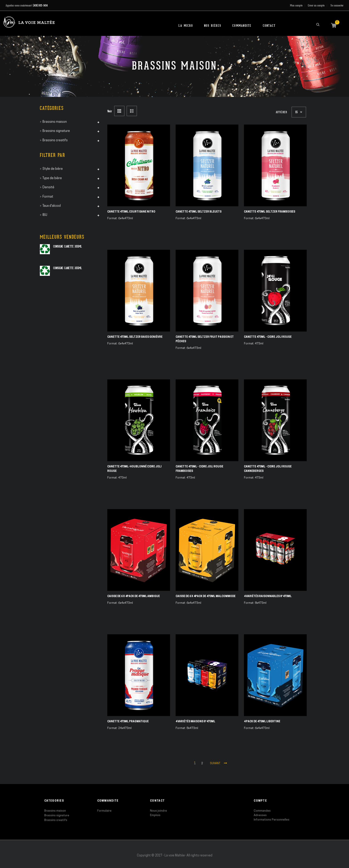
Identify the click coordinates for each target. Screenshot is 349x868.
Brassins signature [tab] (56, 131)
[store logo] (29, 22)
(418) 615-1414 (40, 5)
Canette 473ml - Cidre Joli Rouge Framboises (199, 469)
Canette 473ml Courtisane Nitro (131, 212)
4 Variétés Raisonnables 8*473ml (268, 596)
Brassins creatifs (56, 820)
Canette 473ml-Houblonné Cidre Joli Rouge (134, 469)
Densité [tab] (48, 187)
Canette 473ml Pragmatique (128, 722)
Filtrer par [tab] (53, 155)
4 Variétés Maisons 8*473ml (195, 722)
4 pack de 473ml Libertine (262, 722)
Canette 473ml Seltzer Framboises (270, 212)
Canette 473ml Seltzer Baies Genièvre (135, 337)
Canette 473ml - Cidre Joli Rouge (268, 337)
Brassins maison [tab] (55, 122)
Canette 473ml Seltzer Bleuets (199, 212)
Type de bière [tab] (52, 178)
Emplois (155, 815)
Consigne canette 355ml (68, 246)
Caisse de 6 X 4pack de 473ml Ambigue (134, 596)
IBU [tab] (45, 215)
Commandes (262, 811)
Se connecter (337, 5)
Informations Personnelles (272, 820)
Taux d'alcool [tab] (52, 206)
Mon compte (296, 5)
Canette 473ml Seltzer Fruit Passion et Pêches (205, 339)
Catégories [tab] (52, 108)
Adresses (260, 815)
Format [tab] (48, 197)
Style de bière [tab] (53, 169)
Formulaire (104, 811)
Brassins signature (57, 816)
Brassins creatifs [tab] (55, 140)
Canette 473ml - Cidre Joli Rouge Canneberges (268, 469)
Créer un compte (316, 5)
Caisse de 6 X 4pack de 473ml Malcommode (206, 596)
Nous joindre (158, 811)
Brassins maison (55, 811)
